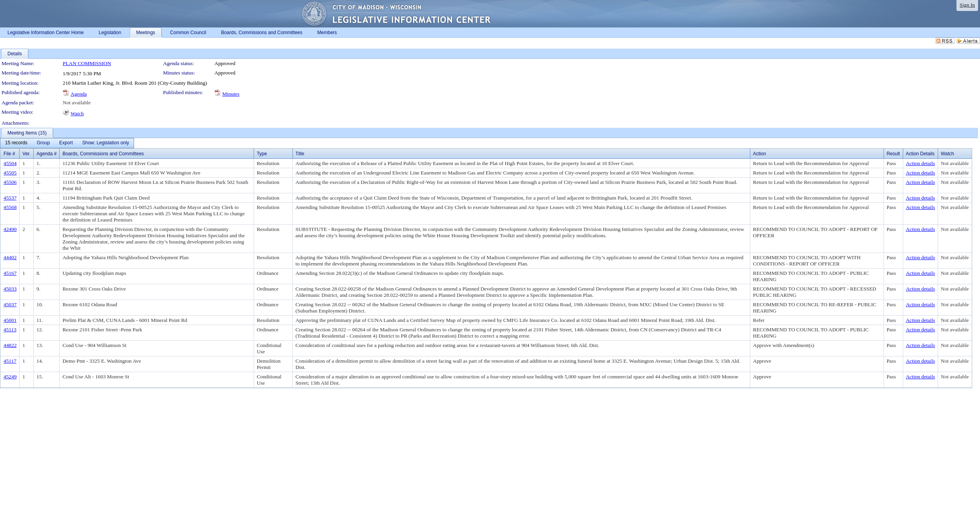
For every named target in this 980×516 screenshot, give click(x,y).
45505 (10, 173)
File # (9, 154)
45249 (10, 377)
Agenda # (46, 154)
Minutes (231, 94)
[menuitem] (16, 143)
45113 (10, 330)
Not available (77, 103)
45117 (10, 361)
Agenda (79, 94)
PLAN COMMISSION (87, 63)
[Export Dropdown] (66, 143)
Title (300, 154)
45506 (10, 182)
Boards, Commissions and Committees (103, 154)
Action (759, 154)
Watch (77, 114)
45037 (10, 304)
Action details (920, 163)
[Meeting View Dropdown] (106, 143)
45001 (10, 320)
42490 (10, 229)
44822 (10, 345)
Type (262, 154)
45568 (10, 207)
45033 (10, 289)
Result (893, 154)
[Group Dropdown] (43, 143)
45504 (10, 163)
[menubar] (67, 143)
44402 (10, 257)
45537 (10, 198)
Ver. (26, 154)
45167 (10, 273)
